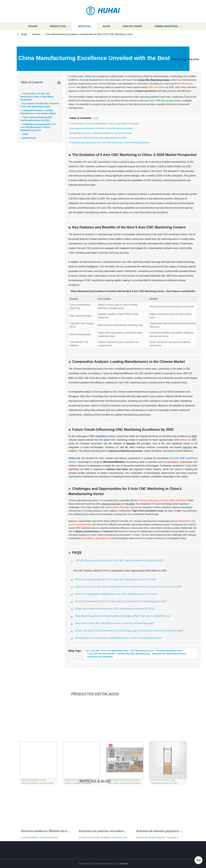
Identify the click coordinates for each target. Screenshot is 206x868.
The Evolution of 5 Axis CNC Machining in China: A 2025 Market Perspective (37, 97)
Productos (58, 26)
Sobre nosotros (166, 26)
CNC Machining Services (142, 651)
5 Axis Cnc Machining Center (185, 59)
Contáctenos (132, 26)
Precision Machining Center (169, 651)
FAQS (25, 134)
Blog (106, 26)
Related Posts (29, 138)
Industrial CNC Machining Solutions (169, 654)
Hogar (33, 26)
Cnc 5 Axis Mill (92, 651)
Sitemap (124, 864)
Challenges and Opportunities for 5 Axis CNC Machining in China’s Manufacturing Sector (38, 127)
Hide (96, 118)
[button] (169, 696)
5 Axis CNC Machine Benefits (101, 654)
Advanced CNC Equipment (100, 657)
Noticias (84, 26)
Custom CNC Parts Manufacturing (133, 654)
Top (199, 860)
